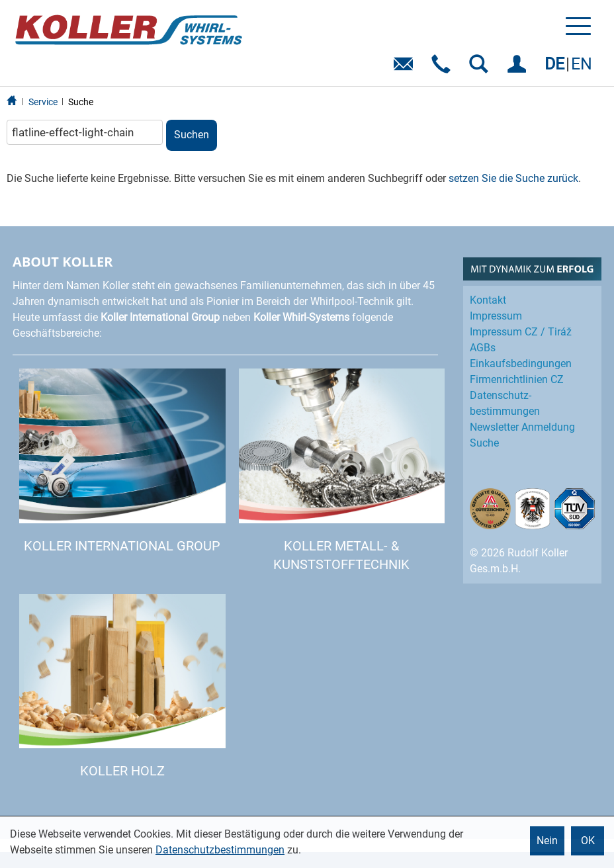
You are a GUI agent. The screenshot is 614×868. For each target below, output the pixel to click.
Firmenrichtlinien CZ (517, 379)
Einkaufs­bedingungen (521, 364)
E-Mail (406, 68)
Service (43, 102)
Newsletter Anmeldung (522, 427)
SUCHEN (481, 68)
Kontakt (488, 300)
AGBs (483, 348)
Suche (81, 102)
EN (582, 64)
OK (588, 841)
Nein (547, 841)
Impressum (496, 316)
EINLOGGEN (519, 68)
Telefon (444, 68)
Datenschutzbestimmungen (220, 850)
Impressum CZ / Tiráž (521, 332)
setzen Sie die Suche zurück (513, 178)
